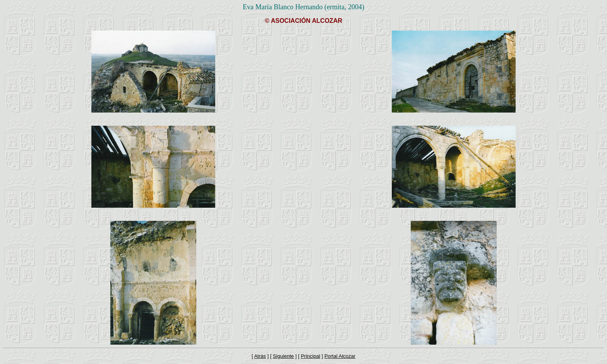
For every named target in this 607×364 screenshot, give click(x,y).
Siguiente (283, 356)
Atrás (260, 356)
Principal (310, 356)
